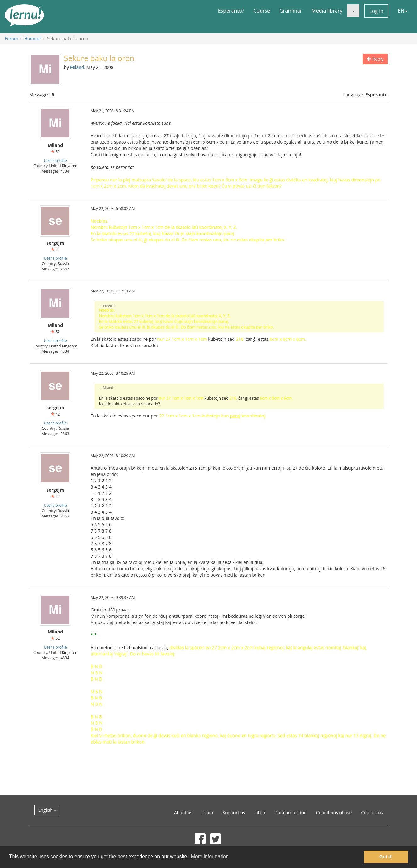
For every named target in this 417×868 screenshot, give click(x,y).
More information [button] (210, 857)
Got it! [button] (386, 857)
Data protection (291, 813)
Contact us (372, 813)
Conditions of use (334, 813)
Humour (33, 39)
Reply (375, 59)
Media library (327, 11)
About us (183, 813)
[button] (353, 11)
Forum (11, 39)
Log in (376, 11)
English (47, 810)
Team (207, 813)
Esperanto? (231, 11)
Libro (260, 813)
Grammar (291, 11)
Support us (234, 813)
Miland (77, 67)
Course (262, 11)
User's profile (55, 160)
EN (403, 11)
